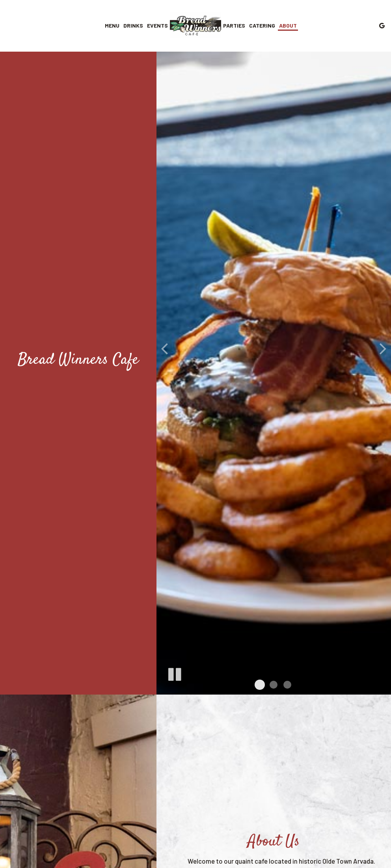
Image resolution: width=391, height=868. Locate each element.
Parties (234, 25)
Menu (112, 25)
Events (157, 25)
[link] (195, 25)
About (288, 25)
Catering (262, 25)
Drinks (133, 25)
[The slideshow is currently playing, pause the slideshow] (174, 673)
